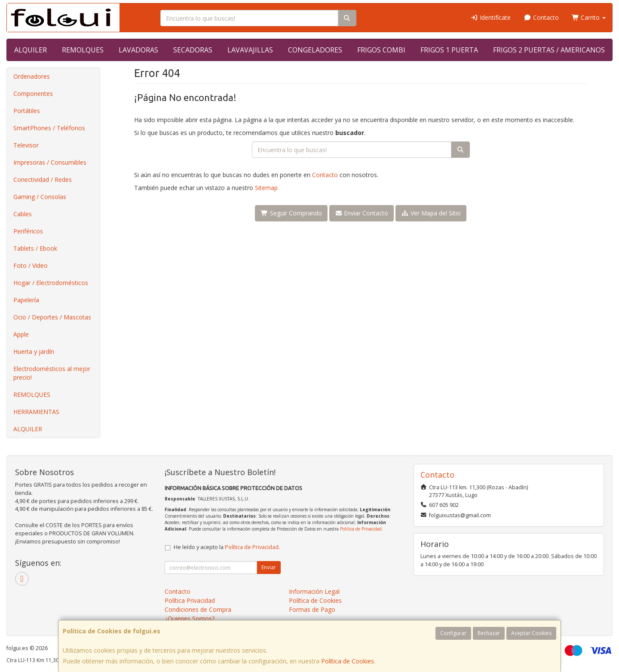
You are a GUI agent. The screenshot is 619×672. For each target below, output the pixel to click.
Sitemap (266, 188)
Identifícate (491, 17)
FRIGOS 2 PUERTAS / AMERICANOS (549, 50)
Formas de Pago (312, 609)
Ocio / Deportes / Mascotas (52, 317)
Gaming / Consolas (40, 197)
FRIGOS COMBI (381, 50)
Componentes (33, 94)
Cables (23, 214)
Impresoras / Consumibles (50, 162)
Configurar (453, 633)
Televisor (26, 145)
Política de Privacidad (361, 529)
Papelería (26, 300)
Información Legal (314, 591)
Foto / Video (31, 265)
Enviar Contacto (362, 213)
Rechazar (489, 633)
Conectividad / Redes (43, 180)
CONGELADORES (315, 50)
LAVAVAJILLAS (250, 50)
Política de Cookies (348, 661)
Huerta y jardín (34, 351)
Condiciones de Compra (198, 609)
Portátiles (27, 111)
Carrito (589, 17)
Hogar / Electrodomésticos (51, 283)
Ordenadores (32, 76)
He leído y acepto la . (227, 547)
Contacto (541, 17)
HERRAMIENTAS (36, 412)
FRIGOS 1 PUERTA (449, 50)
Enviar (269, 567)
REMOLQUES (83, 50)
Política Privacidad (190, 600)
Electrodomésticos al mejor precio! (52, 373)
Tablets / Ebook (35, 248)
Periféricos (28, 231)
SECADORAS (193, 50)
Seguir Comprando (291, 213)
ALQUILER (31, 50)
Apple (21, 334)
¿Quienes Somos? (190, 618)
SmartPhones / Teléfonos (49, 128)
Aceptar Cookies (531, 633)
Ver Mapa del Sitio (431, 213)
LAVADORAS (138, 50)
